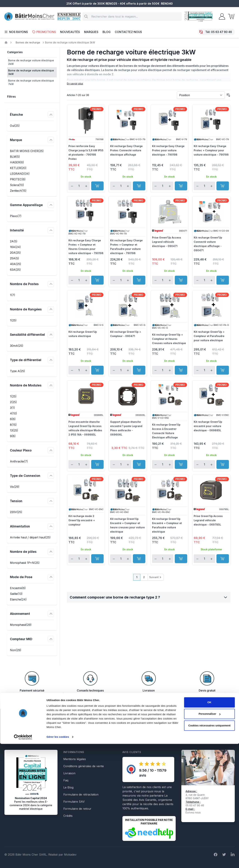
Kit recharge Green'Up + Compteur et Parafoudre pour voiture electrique (209, 336)
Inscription (224, 725)
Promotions (44, 32)
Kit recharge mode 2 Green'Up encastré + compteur (82, 520)
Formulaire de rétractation (81, 794)
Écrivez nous (193, 812)
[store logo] (29, 17)
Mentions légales (75, 759)
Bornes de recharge (28, 42)
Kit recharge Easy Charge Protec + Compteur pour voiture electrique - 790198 (211, 150)
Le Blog (68, 787)
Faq (66, 780)
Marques (91, 32)
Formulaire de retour (77, 809)
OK (209, 826)
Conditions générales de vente (84, 766)
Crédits (68, 816)
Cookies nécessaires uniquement (209, 850)
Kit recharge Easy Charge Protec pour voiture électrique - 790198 (168, 150)
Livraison (69, 773)
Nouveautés (70, 32)
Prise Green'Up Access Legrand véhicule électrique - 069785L (208, 520)
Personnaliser (209, 838)
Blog (107, 32)
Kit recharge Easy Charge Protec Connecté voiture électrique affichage (126, 150)
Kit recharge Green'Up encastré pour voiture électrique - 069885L (208, 426)
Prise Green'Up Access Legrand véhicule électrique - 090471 (167, 242)
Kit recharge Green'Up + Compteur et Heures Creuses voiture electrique (169, 339)
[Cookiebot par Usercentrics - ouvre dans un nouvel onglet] (23, 861)
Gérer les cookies (58, 861)
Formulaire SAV (74, 802)
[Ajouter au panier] (97, 186)
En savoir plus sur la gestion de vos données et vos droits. (198, 736)
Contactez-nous (128, 32)
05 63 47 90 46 (221, 32)
